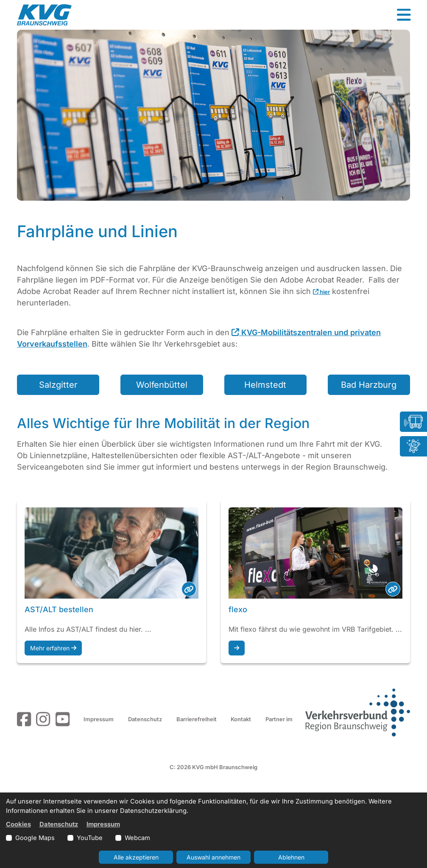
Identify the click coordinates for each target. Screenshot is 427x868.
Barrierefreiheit (197, 719)
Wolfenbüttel (162, 385)
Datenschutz (145, 719)
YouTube (90, 838)
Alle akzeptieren (136, 857)
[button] (404, 15)
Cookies (18, 824)
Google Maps (35, 838)
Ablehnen (291, 857)
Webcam (137, 838)
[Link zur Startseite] (44, 15)
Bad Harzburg (369, 385)
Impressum (99, 719)
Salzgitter (58, 385)
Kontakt (241, 719)
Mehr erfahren (53, 648)
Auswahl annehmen (213, 857)
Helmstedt (265, 385)
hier (321, 292)
